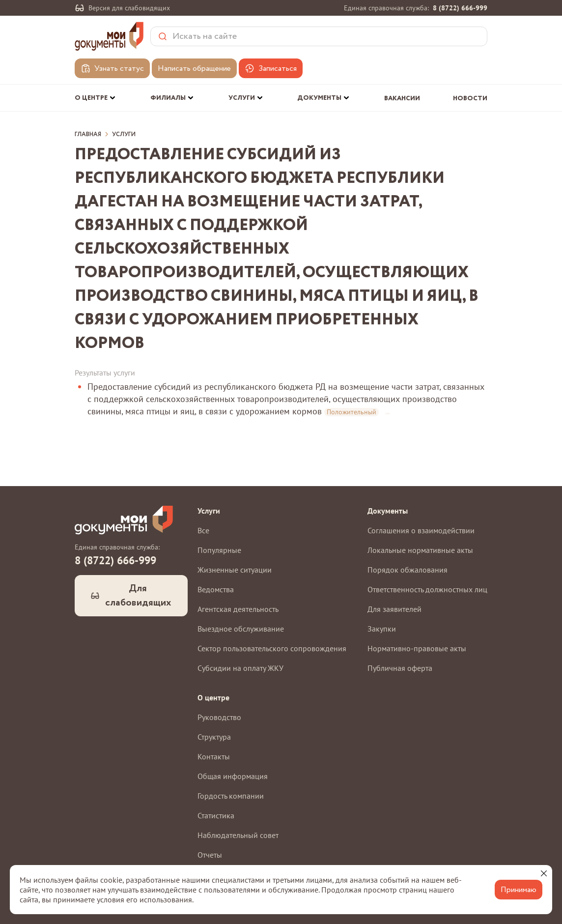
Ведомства (216, 589)
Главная (88, 135)
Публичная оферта (400, 668)
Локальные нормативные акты (420, 550)
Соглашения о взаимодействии (421, 530)
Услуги (124, 135)
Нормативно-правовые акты (417, 648)
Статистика (216, 815)
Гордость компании (231, 796)
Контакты (214, 756)
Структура (214, 737)
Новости (470, 99)
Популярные (219, 550)
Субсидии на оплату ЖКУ (240, 668)
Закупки (382, 629)
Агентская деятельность (238, 609)
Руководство (219, 717)
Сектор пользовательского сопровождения (272, 648)
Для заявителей (394, 609)
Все (203, 530)
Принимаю (519, 890)
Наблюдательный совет (238, 835)
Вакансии (402, 99)
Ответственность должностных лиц (427, 589)
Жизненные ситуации (235, 570)
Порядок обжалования (407, 570)
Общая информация (233, 776)
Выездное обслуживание (241, 629)
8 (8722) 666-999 (460, 8)
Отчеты (210, 855)
